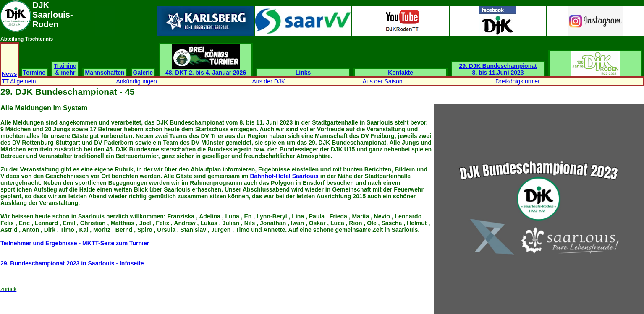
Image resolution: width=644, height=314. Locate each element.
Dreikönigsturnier (518, 81)
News (9, 74)
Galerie (143, 73)
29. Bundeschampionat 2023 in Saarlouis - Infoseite (72, 263)
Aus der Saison (383, 81)
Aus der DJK (269, 81)
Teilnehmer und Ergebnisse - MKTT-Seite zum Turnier (75, 243)
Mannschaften (105, 73)
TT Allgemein (19, 81)
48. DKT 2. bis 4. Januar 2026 (206, 70)
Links (303, 73)
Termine (34, 73)
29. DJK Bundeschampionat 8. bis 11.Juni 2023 (498, 69)
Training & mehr (65, 69)
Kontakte (401, 73)
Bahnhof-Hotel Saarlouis (285, 176)
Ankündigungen (136, 81)
